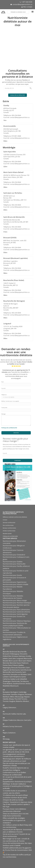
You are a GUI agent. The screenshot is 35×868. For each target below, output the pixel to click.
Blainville (6, 652)
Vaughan (12, 701)
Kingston (21, 694)
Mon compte (28, 7)
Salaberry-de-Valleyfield (19, 679)
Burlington (14, 692)
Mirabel (5, 661)
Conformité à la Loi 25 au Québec (14, 772)
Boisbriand (13, 652)
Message (3, 414)
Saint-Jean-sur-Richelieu (19, 674)
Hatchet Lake (21, 714)
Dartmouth (7, 714)
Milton (12, 697)
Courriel (3, 388)
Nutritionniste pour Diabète (13, 562)
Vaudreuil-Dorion (19, 684)
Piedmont (25, 663)
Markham (6, 697)
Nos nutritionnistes (8, 525)
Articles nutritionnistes (9, 531)
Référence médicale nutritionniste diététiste (15, 517)
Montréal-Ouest (15, 663)
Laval (10, 658)
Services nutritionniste (9, 523)
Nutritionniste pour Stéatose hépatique (17, 621)
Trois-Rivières (8, 684)
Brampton (6, 692)
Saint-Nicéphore (15, 677)
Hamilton (14, 694)
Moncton (20, 720)
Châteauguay (14, 654)
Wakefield (6, 686)
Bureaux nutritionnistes (9, 528)
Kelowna (6, 726)
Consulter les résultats (18, 95)
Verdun (28, 684)
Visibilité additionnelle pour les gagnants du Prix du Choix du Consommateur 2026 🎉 (17, 850)
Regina (5, 733)
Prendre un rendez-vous (18, 12)
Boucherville (22, 652)
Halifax (14, 714)
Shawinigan (7, 681)
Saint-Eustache (17, 672)
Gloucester (7, 694)
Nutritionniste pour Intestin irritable (15, 584)
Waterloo (19, 701)
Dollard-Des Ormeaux (10, 656)
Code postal (4, 407)
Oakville (6, 699)
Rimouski (15, 668)
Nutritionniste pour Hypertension (15, 582)
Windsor (26, 701)
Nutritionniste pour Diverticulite (14, 564)
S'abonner (18, 460)
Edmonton (12, 708)
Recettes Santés (7, 534)
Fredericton (13, 720)
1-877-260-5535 (27, 2)
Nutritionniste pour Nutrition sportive (16, 605)
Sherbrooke (16, 681)
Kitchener (28, 694)
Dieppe (5, 720)
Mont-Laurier (13, 661)
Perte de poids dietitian (11, 607)
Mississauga (19, 697)
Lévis (14, 658)
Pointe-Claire (7, 665)
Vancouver (18, 726)
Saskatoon (12, 733)
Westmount (14, 686)
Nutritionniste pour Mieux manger (15, 600)
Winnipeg (6, 739)
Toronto (24, 699)
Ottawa (11, 699)
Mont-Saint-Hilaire (25, 661)
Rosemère (22, 668)
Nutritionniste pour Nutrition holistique (17, 603)
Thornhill (18, 699)
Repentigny (7, 668)
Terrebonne (24, 681)
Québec (21, 665)
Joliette (5, 658)
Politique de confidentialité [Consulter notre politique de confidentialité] (9, 428)
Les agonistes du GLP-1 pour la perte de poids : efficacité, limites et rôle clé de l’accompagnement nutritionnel (17, 752)
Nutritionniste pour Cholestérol (14, 555)
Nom (3, 382)
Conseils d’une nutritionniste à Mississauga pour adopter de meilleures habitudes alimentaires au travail (17, 759)
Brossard (6, 654)
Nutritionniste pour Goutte (12, 575)
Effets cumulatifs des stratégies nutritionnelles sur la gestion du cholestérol (14, 820)
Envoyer (16, 433)
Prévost (15, 665)
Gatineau (22, 656)
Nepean (27, 697)
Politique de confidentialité (10, 536)
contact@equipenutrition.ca (22, 4)
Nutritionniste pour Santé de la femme (16, 612)
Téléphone (4, 395)
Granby (28, 656)
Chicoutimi (23, 654)
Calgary (5, 708)
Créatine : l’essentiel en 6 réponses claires (17, 802)
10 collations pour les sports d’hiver (15, 795)
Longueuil (20, 658)
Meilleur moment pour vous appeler (10, 401)
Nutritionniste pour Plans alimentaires (16, 610)
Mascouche (28, 658)
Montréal (6, 663)
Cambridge (22, 692)
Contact (5, 520)
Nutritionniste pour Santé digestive (15, 614)
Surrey (12, 726)
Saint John (28, 720)
